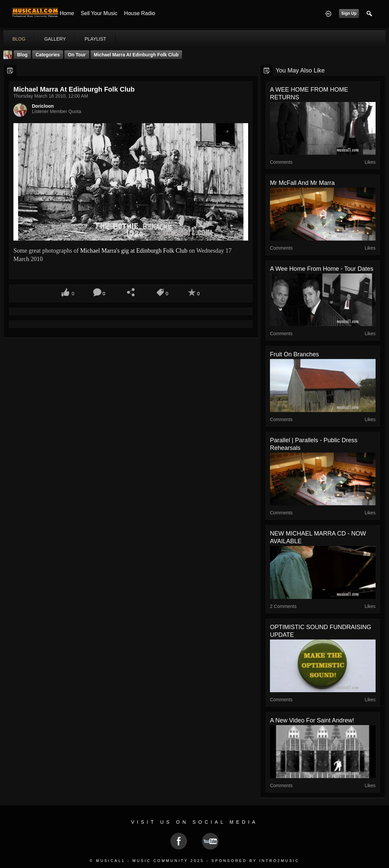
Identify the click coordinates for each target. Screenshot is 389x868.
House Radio (140, 13)
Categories (48, 55)
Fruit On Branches (294, 354)
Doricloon (43, 106)
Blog (22, 55)
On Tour (77, 55)
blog (19, 39)
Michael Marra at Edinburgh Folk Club (136, 55)
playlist (95, 39)
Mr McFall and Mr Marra (302, 183)
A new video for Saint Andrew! (312, 720)
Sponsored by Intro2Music (255, 861)
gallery (55, 39)
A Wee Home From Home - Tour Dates (322, 269)
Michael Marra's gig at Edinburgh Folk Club (134, 251)
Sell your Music (99, 13)
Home (67, 13)
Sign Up (349, 13)
